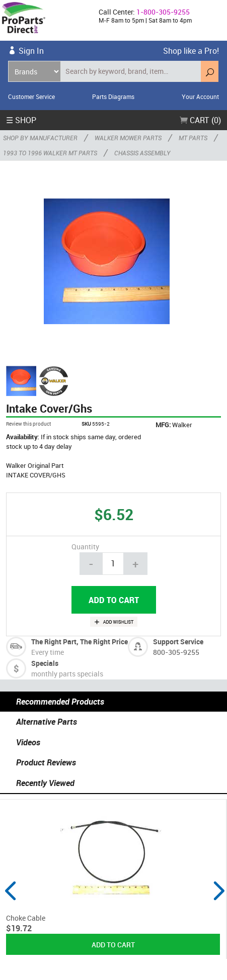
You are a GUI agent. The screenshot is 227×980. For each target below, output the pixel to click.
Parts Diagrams (113, 96)
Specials (45, 663)
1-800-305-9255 (163, 12)
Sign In (31, 51)
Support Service (178, 642)
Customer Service (31, 96)
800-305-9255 (176, 652)
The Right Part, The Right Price (80, 642)
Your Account (200, 96)
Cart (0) (200, 120)
